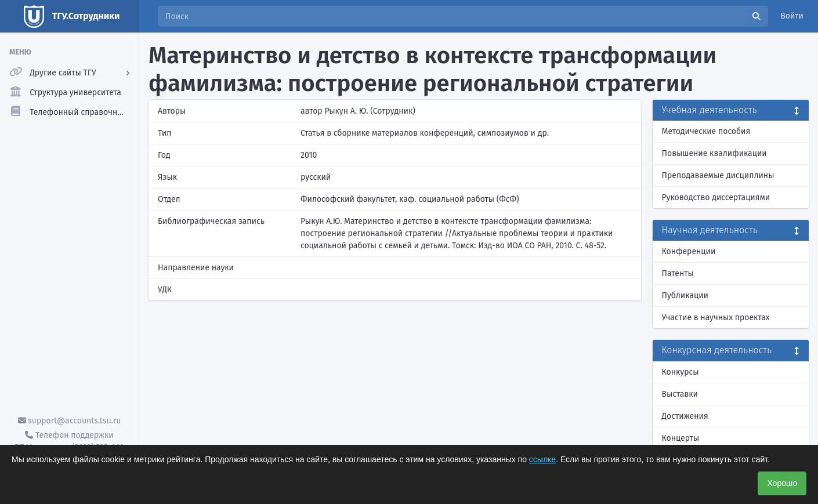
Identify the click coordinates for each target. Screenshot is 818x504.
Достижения (685, 416)
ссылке (542, 459)
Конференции (689, 251)
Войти (792, 16)
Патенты (678, 273)
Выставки (680, 394)
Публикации (685, 295)
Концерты (681, 438)
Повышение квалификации (714, 153)
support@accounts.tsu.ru (70, 421)
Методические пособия (706, 131)
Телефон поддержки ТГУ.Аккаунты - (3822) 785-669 (69, 441)
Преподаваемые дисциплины (718, 175)
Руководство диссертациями (716, 197)
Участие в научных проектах (716, 318)
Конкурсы (681, 372)
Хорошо (782, 483)
